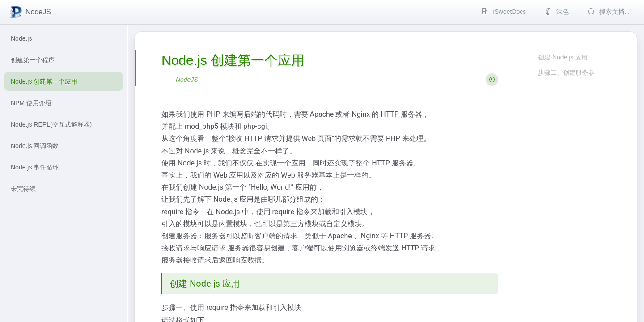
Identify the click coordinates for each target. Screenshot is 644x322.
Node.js (21, 38)
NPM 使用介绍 (31, 103)
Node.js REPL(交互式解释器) (51, 124)
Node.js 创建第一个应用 (44, 81)
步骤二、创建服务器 (566, 72)
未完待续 (23, 189)
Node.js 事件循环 (35, 167)
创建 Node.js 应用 (563, 57)
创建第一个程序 (33, 60)
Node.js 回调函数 (35, 146)
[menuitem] (503, 12)
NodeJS (30, 12)
